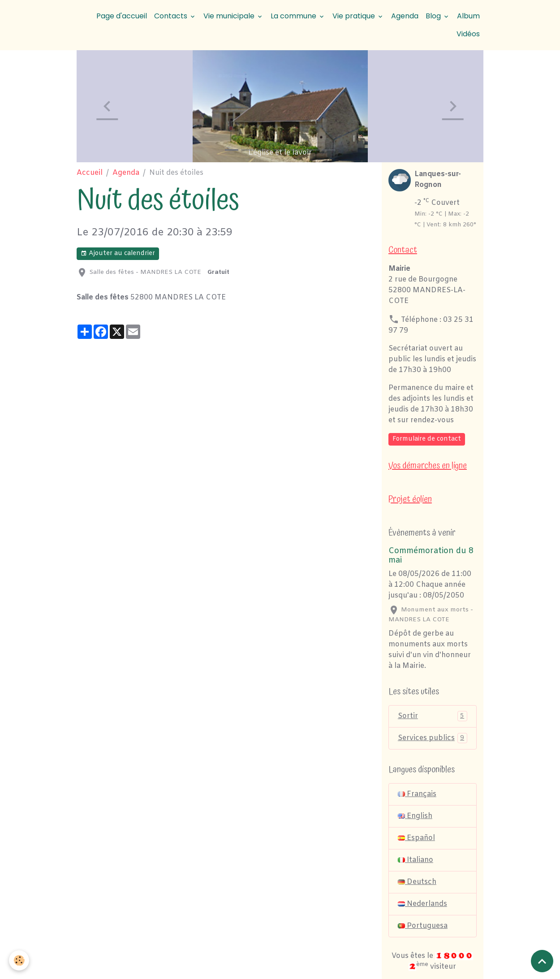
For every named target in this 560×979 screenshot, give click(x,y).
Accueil (90, 173)
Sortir (433, 716)
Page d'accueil (122, 16)
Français (417, 794)
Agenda (405, 16)
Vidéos (468, 34)
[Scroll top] (542, 961)
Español (416, 838)
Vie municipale (230, 16)
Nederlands (422, 904)
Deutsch (417, 882)
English (415, 816)
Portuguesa (423, 926)
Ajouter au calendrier (118, 253)
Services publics (433, 738)
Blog (434, 16)
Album (468, 16)
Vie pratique (355, 16)
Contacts (172, 16)
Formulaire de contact (427, 439)
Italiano (416, 860)
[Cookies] (19, 960)
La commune (294, 16)
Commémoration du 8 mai (431, 556)
